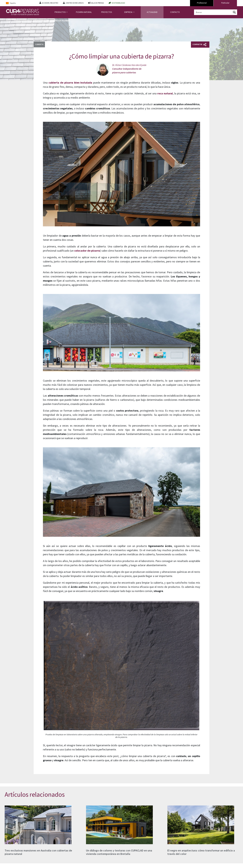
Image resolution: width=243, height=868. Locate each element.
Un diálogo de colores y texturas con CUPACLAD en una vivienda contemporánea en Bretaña (119, 852)
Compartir (199, 45)
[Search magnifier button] (234, 12)
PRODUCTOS (60, 12)
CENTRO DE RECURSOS (75, 3)
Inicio (9, 21)
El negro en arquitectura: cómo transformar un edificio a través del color (201, 852)
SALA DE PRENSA (97, 3)
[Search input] (213, 12)
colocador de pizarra (87, 251)
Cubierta (39, 44)
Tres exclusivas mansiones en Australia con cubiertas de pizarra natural (38, 852)
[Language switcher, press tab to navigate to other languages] (20, 3)
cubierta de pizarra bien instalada (70, 83)
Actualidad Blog (22, 21)
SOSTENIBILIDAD (118, 3)
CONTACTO (175, 12)
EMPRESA (129, 12)
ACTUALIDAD (152, 12)
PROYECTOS (107, 12)
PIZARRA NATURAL (84, 12)
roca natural (165, 93)
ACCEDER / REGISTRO (50, 3)
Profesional (202, 3)
